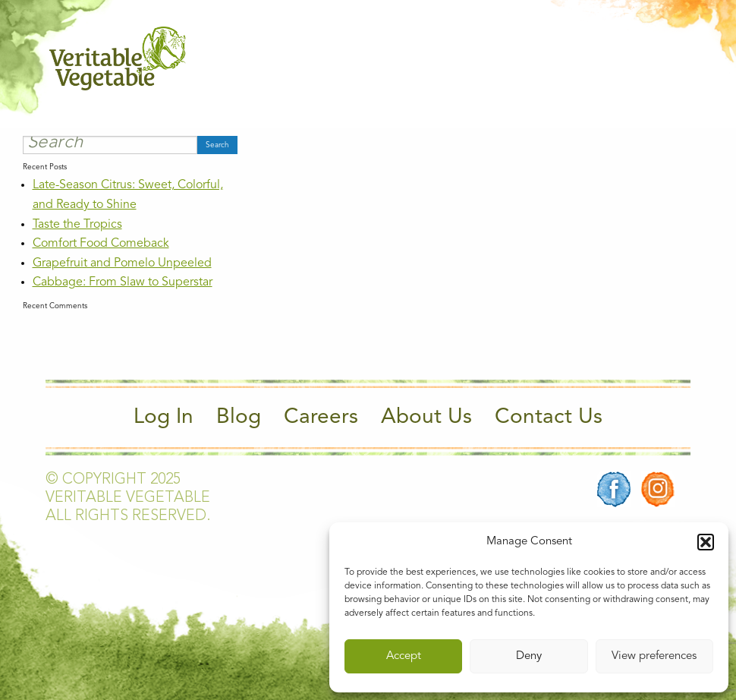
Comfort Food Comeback (101, 244)
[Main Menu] (678, 59)
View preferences (654, 656)
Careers (321, 418)
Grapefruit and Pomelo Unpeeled (122, 263)
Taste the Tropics (77, 225)
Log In (164, 418)
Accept (404, 656)
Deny (529, 656)
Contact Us (549, 418)
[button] (706, 542)
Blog (239, 418)
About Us (426, 418)
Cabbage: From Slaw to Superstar (123, 282)
